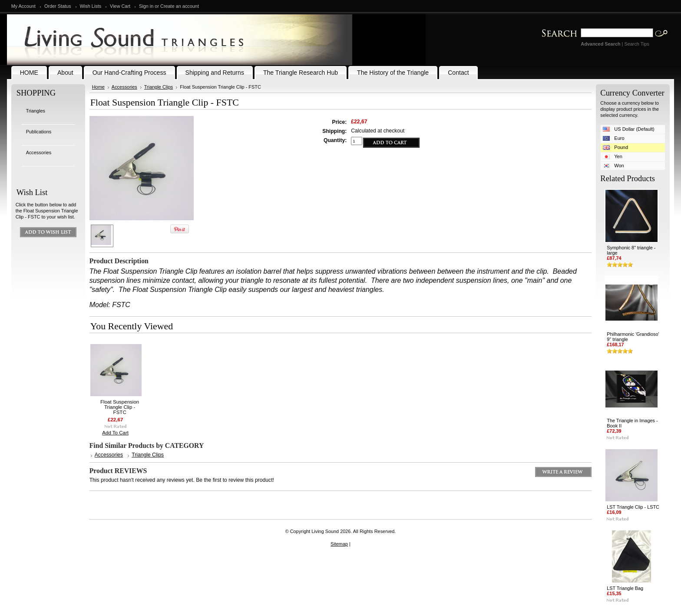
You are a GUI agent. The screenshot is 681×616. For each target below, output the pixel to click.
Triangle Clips (159, 87)
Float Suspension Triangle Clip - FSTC (120, 407)
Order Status (58, 6)
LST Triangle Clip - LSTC (633, 507)
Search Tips (636, 44)
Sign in (146, 6)
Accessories (39, 152)
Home (98, 87)
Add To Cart (115, 433)
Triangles (36, 111)
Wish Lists (91, 6)
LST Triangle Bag (625, 588)
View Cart (120, 6)
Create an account (180, 6)
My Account (23, 6)
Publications (39, 132)
